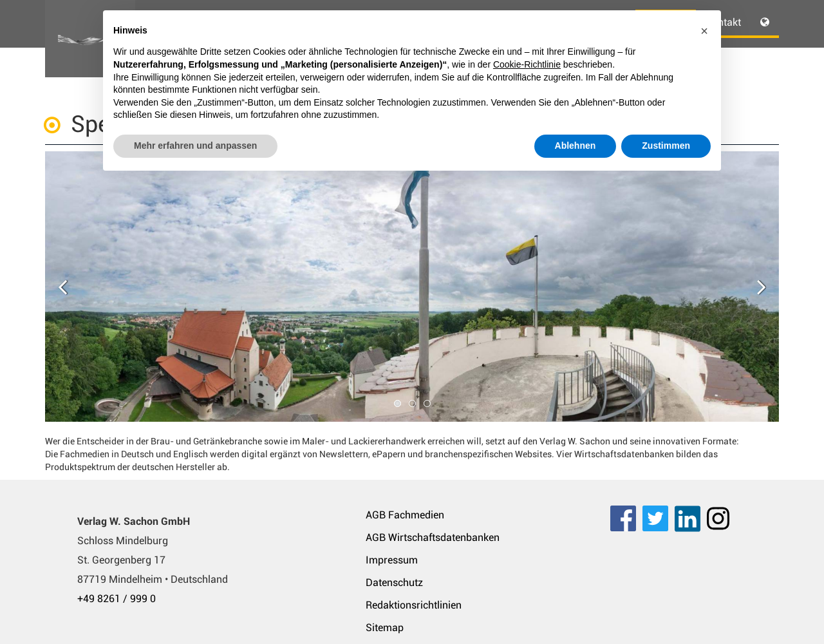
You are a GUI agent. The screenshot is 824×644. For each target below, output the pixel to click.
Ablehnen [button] (576, 146)
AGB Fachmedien (405, 515)
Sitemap (385, 628)
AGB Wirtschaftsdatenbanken (433, 537)
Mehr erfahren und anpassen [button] (195, 146)
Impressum (392, 560)
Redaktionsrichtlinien (414, 605)
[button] (704, 31)
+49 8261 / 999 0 (117, 599)
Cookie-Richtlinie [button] (527, 64)
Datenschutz (394, 582)
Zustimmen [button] (666, 146)
